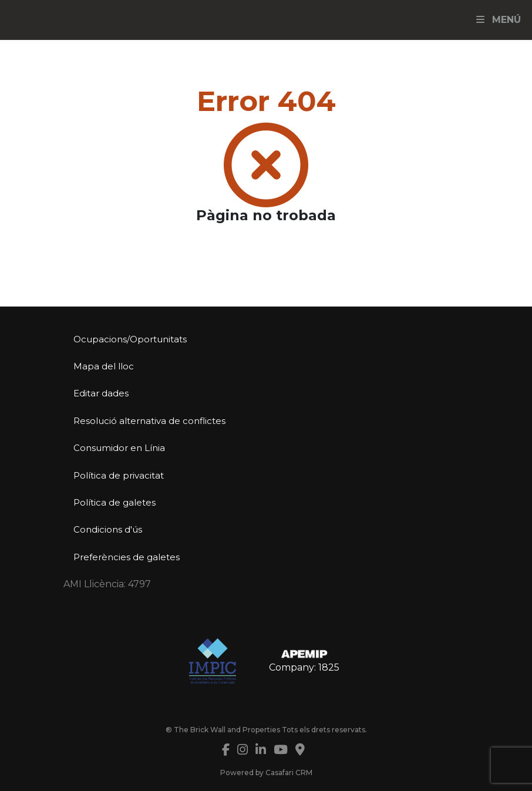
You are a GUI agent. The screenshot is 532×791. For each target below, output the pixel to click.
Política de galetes (115, 502)
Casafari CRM (289, 773)
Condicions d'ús (108, 529)
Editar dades (101, 393)
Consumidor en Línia (119, 448)
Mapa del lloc (104, 366)
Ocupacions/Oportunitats (130, 339)
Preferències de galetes (127, 557)
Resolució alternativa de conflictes (149, 421)
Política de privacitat (119, 475)
